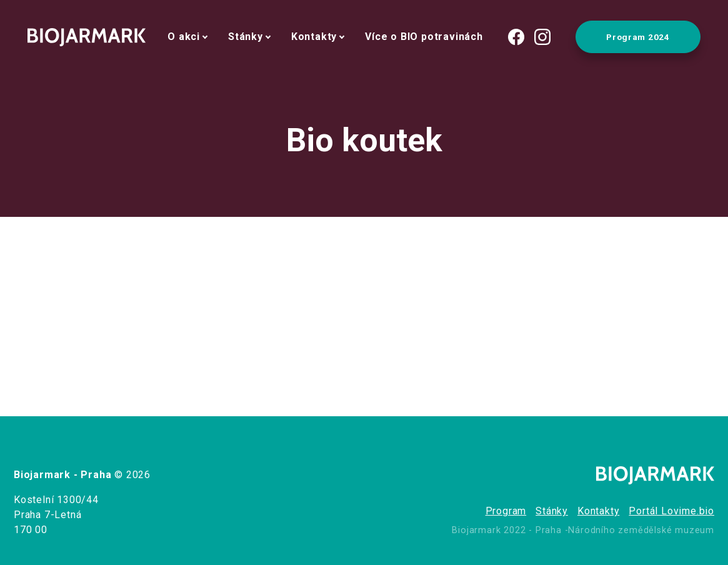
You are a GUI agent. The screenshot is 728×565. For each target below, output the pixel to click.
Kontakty (314, 37)
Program (506, 511)
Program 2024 (638, 37)
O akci (184, 37)
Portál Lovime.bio (671, 511)
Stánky (246, 37)
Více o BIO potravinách (424, 37)
